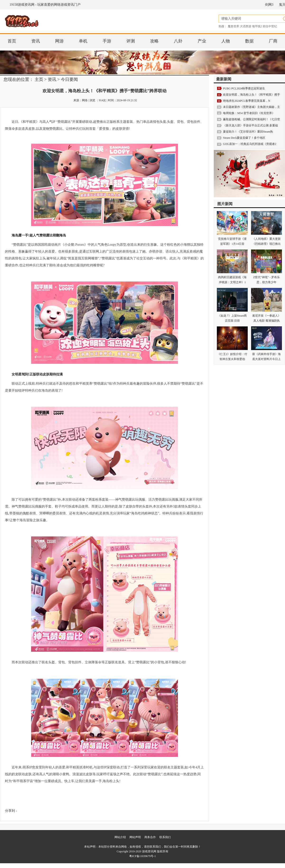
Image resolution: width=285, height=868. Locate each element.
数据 (249, 41)
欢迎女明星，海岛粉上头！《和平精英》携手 (252, 95)
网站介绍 (120, 837)
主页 (39, 79)
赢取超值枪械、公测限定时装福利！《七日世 (252, 119)
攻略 (154, 41)
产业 (202, 41)
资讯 (36, 41)
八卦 (178, 41)
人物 (226, 41)
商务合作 (150, 837)
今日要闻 (69, 79)
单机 (83, 41)
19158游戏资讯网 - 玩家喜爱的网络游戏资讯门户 (45, 5)
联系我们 (165, 837)
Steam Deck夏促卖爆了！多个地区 (244, 138)
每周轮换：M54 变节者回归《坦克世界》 (249, 113)
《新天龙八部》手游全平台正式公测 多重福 (250, 125)
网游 (59, 41)
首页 (12, 41)
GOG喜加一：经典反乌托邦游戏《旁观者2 (250, 144)
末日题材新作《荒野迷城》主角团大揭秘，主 (252, 107)
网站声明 (135, 837)
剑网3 (269, 5)
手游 (107, 41)
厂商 (273, 41)
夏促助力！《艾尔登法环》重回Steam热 (248, 132)
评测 (131, 41)
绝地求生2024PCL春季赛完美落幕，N (247, 101)
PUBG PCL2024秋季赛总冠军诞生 (244, 88)
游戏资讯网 (149, 851)
